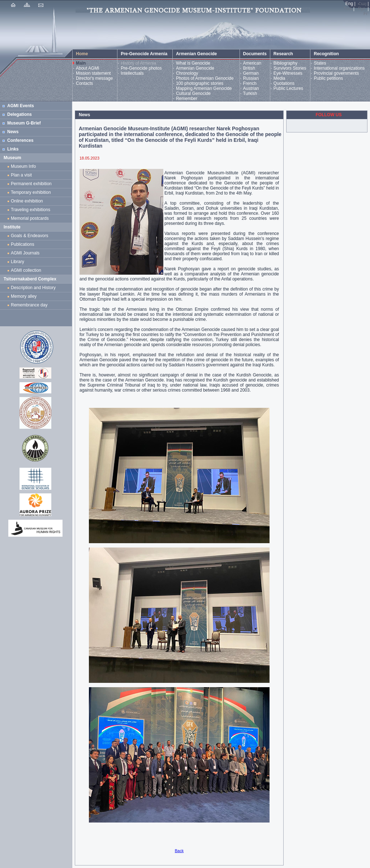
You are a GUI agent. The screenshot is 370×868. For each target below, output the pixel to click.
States (320, 63)
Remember (187, 99)
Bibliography (285, 63)
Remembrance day (29, 305)
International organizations (339, 68)
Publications (23, 244)
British (249, 68)
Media (279, 78)
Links (13, 149)
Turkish (250, 93)
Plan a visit (21, 175)
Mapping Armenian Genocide (204, 88)
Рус (362, 9)
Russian (251, 78)
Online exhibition (28, 201)
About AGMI (88, 68)
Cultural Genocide (193, 93)
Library (18, 262)
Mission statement (93, 73)
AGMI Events (21, 106)
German (251, 73)
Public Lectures (288, 88)
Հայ (362, 4)
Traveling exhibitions (32, 210)
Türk (348, 9)
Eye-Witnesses (288, 73)
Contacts (84, 83)
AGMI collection (26, 270)
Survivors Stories (290, 68)
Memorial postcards (31, 218)
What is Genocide (193, 63)
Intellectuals (132, 73)
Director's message (94, 78)
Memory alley (24, 296)
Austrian (251, 88)
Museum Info (23, 166)
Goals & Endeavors (29, 236)
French (250, 83)
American (252, 63)
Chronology (187, 73)
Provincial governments (336, 73)
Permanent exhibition (31, 184)
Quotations (284, 83)
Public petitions (328, 78)
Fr (365, 14)
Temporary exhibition (31, 192)
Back (179, 851)
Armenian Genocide (195, 68)
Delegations (20, 114)
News (13, 132)
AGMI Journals (26, 253)
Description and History (33, 288)
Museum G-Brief (24, 123)
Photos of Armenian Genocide (205, 78)
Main (81, 63)
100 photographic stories (200, 83)
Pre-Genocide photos (141, 68)
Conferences (20, 140)
